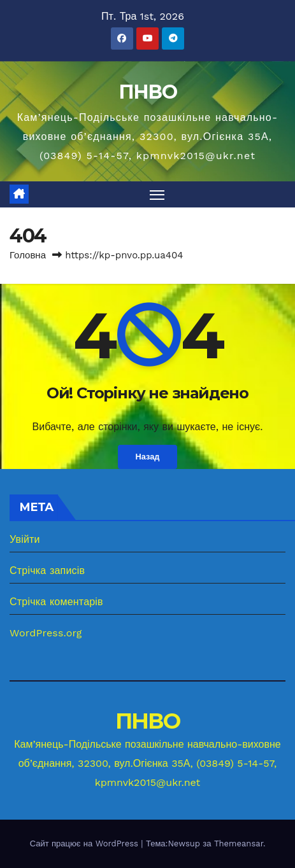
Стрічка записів (47, 570)
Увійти (25, 539)
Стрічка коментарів (56, 602)
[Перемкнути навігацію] (157, 195)
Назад (148, 457)
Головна (28, 255)
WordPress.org (46, 633)
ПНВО (147, 92)
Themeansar (239, 843)
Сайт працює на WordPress (86, 843)
